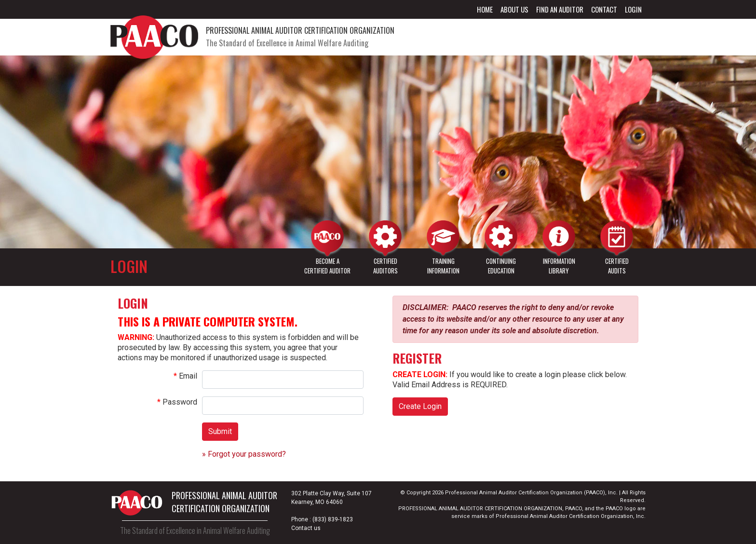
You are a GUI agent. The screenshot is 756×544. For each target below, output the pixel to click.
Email (188, 376)
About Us (514, 9)
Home (485, 9)
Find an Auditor (560, 9)
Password (180, 402)
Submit (220, 431)
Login (633, 9)
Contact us (306, 528)
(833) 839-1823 (333, 519)
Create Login (420, 406)
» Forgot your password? (244, 454)
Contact (604, 9)
